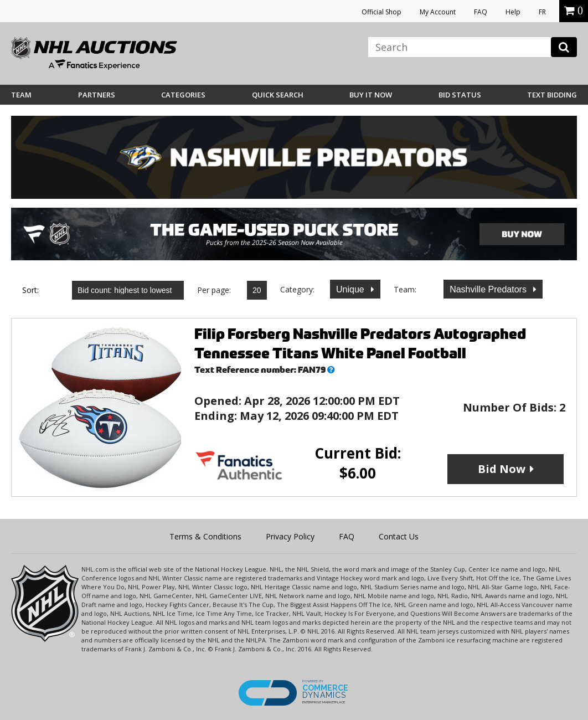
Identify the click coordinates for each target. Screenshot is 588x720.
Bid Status (460, 95)
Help (513, 12)
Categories (183, 95)
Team (21, 95)
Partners (97, 95)
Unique (351, 289)
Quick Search (278, 95)
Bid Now (502, 469)
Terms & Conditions (205, 536)
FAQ (481, 12)
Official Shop (381, 12)
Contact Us (399, 536)
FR (542, 12)
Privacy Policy (290, 536)
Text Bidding (552, 95)
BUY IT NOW (371, 95)
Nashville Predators (489, 289)
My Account (438, 12)
